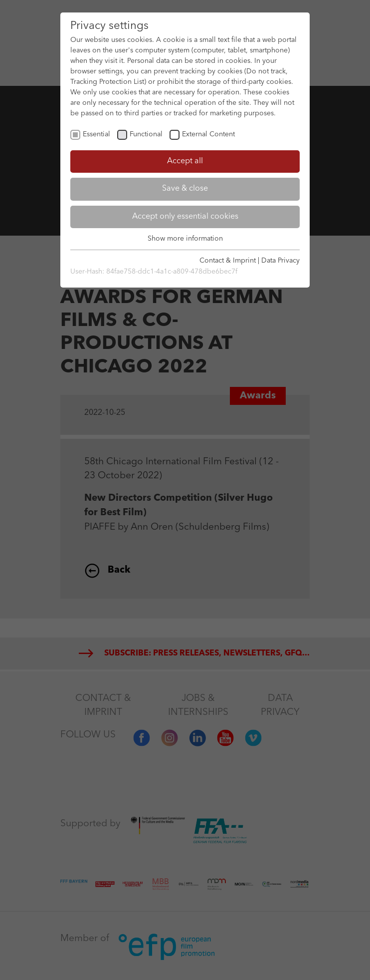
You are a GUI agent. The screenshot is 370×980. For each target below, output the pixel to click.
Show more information (185, 239)
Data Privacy (280, 261)
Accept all (185, 161)
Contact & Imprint (228, 261)
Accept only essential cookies (185, 217)
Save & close (185, 189)
